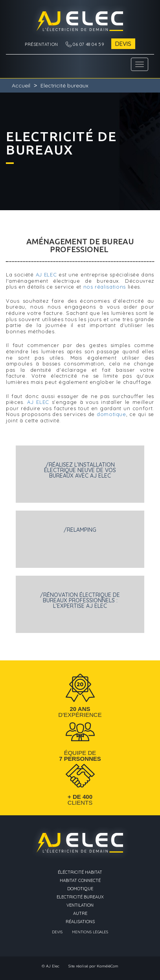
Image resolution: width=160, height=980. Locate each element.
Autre (80, 914)
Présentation (41, 45)
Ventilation (80, 905)
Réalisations (80, 922)
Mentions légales (90, 932)
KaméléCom (108, 966)
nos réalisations (105, 287)
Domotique (80, 889)
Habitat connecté (80, 881)
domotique (111, 414)
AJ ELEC (46, 275)
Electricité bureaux (80, 897)
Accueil (21, 85)
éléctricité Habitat (80, 872)
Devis (123, 44)
